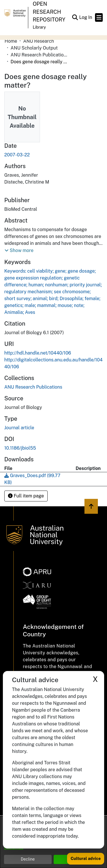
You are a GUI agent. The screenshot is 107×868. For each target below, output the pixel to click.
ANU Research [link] (39, 41)
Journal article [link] (19, 428)
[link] (33, 387)
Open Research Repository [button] (49, 12)
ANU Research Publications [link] (39, 55)
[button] (75, 17)
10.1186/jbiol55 (20, 448)
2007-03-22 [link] (17, 155)
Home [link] (11, 41)
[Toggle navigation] (99, 17)
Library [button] (39, 27)
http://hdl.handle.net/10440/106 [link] (38, 353)
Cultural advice (86, 859)
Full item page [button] (26, 496)
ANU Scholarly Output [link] (34, 48)
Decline (28, 859)
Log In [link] (86, 17)
